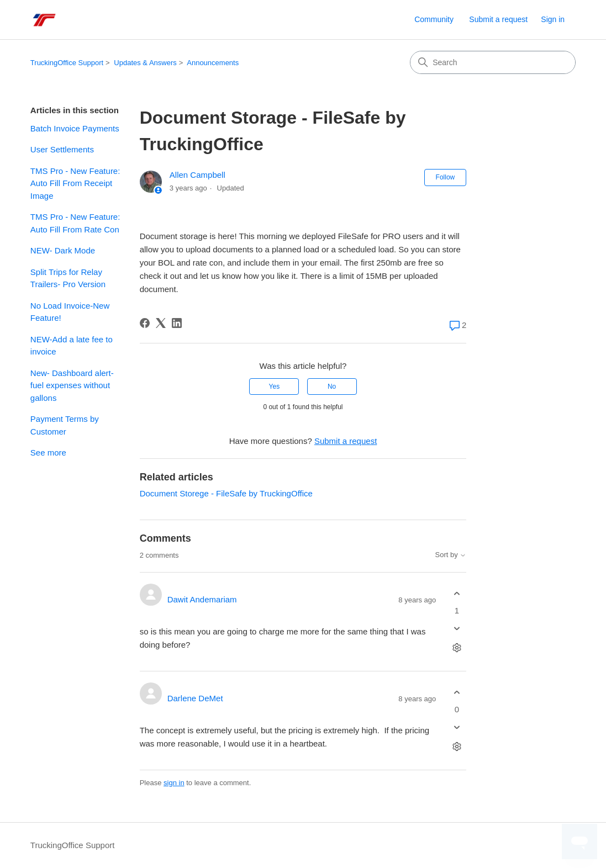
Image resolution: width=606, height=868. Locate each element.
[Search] (493, 62)
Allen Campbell (197, 175)
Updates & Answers (145, 63)
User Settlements (62, 149)
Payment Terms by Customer (65, 425)
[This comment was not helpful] (457, 629)
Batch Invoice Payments (75, 128)
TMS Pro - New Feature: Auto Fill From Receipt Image (75, 183)
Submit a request (498, 19)
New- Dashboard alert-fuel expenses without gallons (72, 385)
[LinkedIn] (177, 323)
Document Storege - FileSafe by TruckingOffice (226, 493)
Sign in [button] (553, 19)
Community (434, 19)
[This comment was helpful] (457, 593)
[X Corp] (161, 323)
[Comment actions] (457, 648)
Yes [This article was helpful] (275, 387)
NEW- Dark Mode (63, 250)
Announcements (213, 63)
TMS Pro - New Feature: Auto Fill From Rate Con (75, 223)
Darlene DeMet (195, 698)
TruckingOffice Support (67, 63)
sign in (174, 783)
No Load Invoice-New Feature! (70, 312)
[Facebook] (145, 323)
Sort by (451, 555)
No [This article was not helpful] (332, 387)
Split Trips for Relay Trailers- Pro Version (68, 278)
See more (48, 452)
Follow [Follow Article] (446, 177)
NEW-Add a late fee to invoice (72, 346)
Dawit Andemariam (202, 599)
